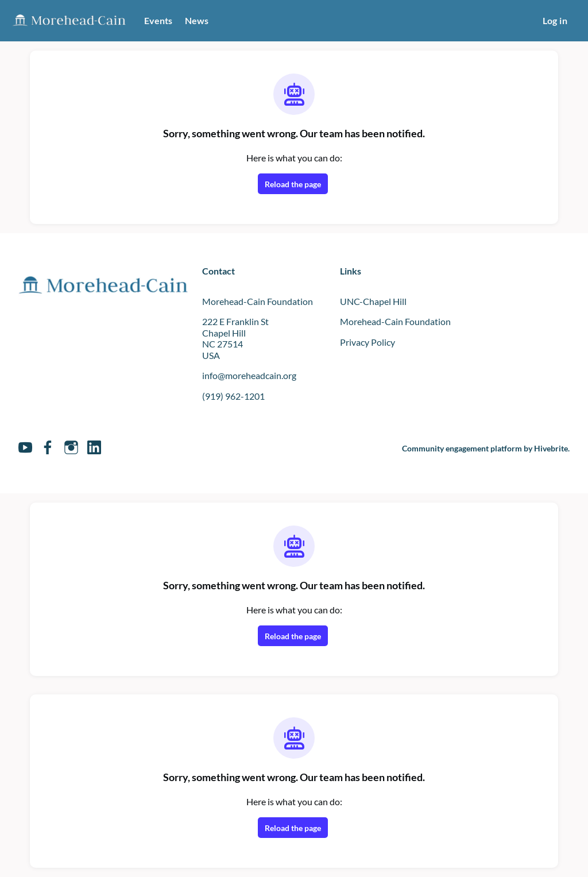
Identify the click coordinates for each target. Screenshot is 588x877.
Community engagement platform (453, 448)
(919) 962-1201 (234, 396)
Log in (553, 21)
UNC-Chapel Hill (376, 301)
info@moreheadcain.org (254, 375)
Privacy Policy (370, 342)
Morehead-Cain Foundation (399, 321)
